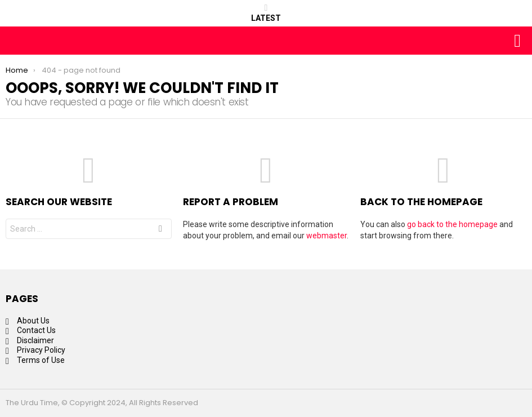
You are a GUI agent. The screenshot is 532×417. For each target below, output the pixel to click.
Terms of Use (41, 360)
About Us (33, 321)
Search (160, 230)
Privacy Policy (41, 350)
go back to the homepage (452, 224)
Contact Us (36, 330)
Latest (266, 13)
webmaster (327, 236)
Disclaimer (35, 340)
